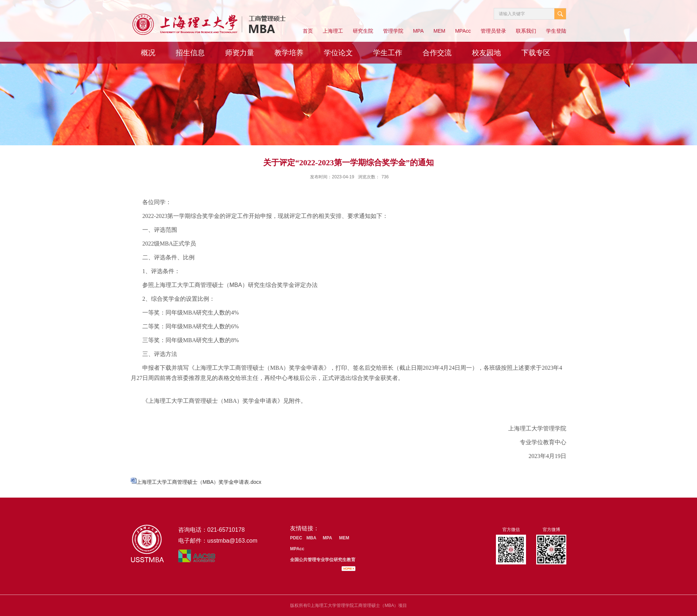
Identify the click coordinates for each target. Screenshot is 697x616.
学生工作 (388, 53)
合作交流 (437, 53)
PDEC (296, 538)
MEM (439, 31)
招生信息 (190, 53)
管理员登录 (493, 31)
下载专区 (536, 53)
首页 (308, 31)
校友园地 (486, 53)
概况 (148, 53)
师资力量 (240, 53)
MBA (311, 538)
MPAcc (463, 31)
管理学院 (393, 31)
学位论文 (338, 53)
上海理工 (333, 31)
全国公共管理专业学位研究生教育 (323, 560)
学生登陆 (556, 31)
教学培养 (289, 53)
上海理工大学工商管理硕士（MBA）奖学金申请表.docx (199, 482)
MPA (418, 31)
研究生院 (363, 31)
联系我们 (526, 31)
